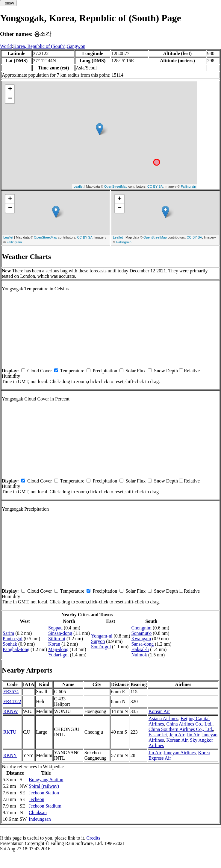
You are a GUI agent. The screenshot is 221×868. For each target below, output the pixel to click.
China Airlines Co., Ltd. (189, 724)
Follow (8, 3)
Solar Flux (136, 371)
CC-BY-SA (155, 186)
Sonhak (10, 644)
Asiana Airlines (163, 718)
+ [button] (10, 89)
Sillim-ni (57, 639)
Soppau (55, 628)
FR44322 (12, 701)
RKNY (10, 755)
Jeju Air (177, 735)
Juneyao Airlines (180, 753)
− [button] (10, 99)
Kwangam (141, 639)
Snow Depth (166, 371)
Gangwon (76, 46)
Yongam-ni (102, 636)
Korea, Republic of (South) (39, 46)
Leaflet (79, 186)
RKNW (11, 711)
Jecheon (37, 799)
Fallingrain (189, 186)
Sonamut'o (141, 633)
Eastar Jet (158, 735)
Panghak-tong (16, 649)
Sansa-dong (142, 644)
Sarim (8, 633)
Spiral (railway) (44, 786)
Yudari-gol (58, 655)
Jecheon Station (44, 793)
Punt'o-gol (13, 639)
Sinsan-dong (60, 633)
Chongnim (141, 628)
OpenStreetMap (116, 186)
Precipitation (105, 371)
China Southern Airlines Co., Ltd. (181, 729)
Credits (93, 838)
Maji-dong (58, 649)
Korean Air (159, 711)
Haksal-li (140, 649)
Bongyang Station (46, 780)
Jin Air (193, 735)
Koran (54, 644)
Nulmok (139, 655)
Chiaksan (38, 812)
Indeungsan (40, 819)
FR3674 (11, 692)
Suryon (98, 641)
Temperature (72, 371)
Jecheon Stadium (45, 806)
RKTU (10, 732)
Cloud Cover (40, 371)
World (6, 46)
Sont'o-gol (101, 647)
